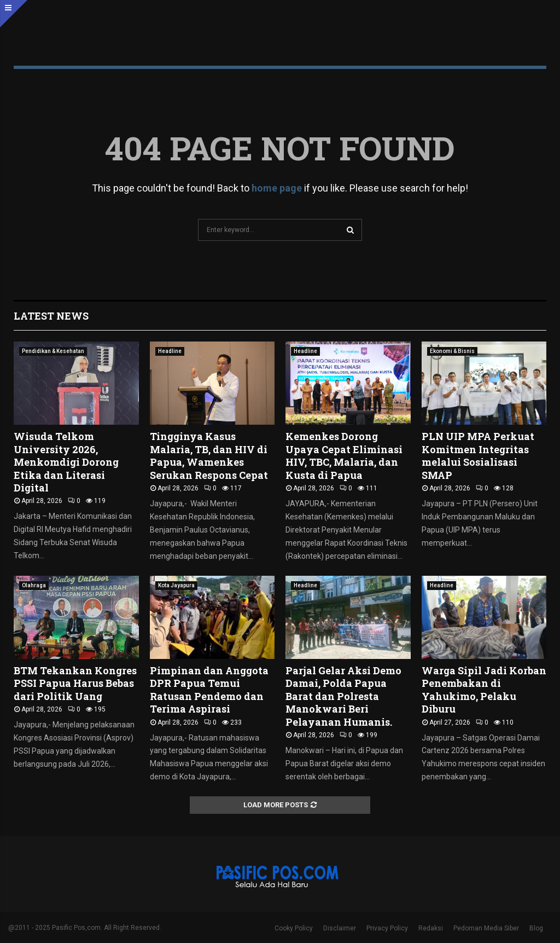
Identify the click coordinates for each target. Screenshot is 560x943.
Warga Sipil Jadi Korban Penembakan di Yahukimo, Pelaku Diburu (484, 690)
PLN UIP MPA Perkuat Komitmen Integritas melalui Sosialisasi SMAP (478, 455)
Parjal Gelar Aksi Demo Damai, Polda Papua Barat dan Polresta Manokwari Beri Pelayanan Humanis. (343, 696)
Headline (170, 351)
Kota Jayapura (176, 585)
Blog (536, 928)
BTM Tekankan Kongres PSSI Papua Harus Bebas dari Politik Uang (75, 683)
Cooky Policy (294, 928)
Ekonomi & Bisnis (452, 351)
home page (277, 188)
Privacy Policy (387, 928)
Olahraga (34, 585)
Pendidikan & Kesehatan (53, 351)
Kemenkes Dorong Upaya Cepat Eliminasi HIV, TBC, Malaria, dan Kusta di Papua (344, 455)
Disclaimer (340, 928)
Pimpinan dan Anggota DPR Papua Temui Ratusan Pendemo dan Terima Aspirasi (209, 690)
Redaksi (431, 928)
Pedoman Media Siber (486, 928)
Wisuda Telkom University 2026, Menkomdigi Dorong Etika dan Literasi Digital (66, 462)
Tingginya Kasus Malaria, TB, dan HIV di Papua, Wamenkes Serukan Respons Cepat (209, 455)
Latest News (51, 316)
